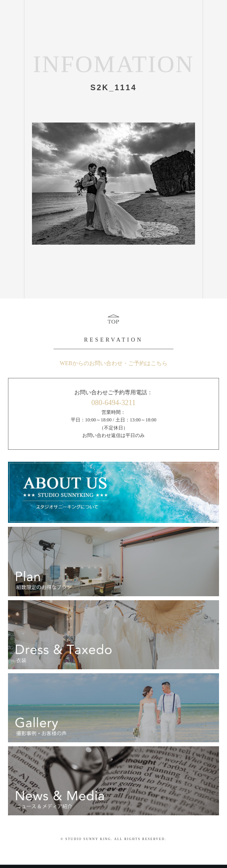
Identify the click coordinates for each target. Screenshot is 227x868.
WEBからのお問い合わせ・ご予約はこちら (113, 363)
